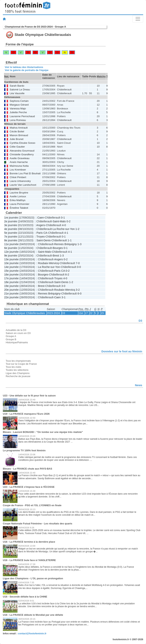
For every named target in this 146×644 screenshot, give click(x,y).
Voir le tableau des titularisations (24, 67)
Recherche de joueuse (18, 376)
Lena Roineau (18, 120)
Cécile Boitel (17, 131)
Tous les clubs (13, 367)
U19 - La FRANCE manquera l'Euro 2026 (26, 414)
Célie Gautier (17, 147)
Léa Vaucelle (17, 93)
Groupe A (11, 336)
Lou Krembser (18, 170)
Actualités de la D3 (16, 330)
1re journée (11, 218)
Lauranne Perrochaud (22, 116)
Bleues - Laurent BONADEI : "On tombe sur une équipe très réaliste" (43, 432)
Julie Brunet (17, 139)
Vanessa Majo (18, 109)
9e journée (11, 256)
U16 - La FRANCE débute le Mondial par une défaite (33, 615)
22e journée (11, 297)
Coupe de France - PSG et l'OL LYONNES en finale (32, 505)
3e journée (11, 225)
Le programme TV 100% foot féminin (24, 450)
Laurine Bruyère (19, 193)
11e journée (11, 244)
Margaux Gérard (19, 105)
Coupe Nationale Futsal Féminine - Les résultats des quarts (38, 524)
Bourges (58, 248)
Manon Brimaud (19, 135)
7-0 (78, 263)
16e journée (11, 275)
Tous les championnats (18, 361)
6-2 (67, 275)
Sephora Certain (19, 101)
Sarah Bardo (17, 86)
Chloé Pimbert (18, 177)
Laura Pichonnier (19, 204)
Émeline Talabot (19, 208)
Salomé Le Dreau (20, 90)
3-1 (64, 297)
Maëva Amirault (19, 128)
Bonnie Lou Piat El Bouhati (25, 173)
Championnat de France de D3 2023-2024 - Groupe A (35, 27)
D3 (63, 313)
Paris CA (42, 233)
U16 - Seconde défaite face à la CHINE (25, 597)
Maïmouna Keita (19, 166)
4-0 (64, 225)
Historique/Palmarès (17, 342)
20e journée (11, 290)
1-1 (70, 240)
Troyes (40, 237)
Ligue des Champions (18, 373)
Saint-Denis (44, 240)
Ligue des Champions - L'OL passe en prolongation (33, 578)
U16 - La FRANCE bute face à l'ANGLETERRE (29, 560)
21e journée (11, 294)
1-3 (80, 244)
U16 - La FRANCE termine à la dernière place (29, 542)
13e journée (11, 259)
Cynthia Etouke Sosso (23, 143)
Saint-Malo (59, 221)
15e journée (11, 271)
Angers (41, 225)
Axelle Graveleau (20, 158)
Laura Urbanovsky (20, 181)
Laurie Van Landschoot (23, 185)
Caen (40, 218)
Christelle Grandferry (22, 154)
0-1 (63, 218)
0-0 (79, 267)
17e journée (11, 278)
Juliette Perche (18, 112)
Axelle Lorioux (18, 196)
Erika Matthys (18, 200)
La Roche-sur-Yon (64, 229)
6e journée (11, 248)
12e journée (11, 252)
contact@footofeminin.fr (32, 633)
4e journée (11, 229)
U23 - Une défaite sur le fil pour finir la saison (29, 396)
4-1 (66, 233)
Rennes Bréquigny (65, 244)
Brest (56, 256)
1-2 (77, 229)
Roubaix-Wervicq (48, 263)
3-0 (63, 286)
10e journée (11, 263)
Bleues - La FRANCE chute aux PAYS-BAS (27, 469)
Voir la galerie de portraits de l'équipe (27, 70)
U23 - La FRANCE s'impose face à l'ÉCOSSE (29, 487)
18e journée (11, 282)
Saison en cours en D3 (18, 333)
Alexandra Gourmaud (22, 151)
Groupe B (11, 339)
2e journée (11, 221)
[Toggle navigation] (138, 19)
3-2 (78, 290)
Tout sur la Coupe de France (21, 364)
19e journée (11, 286)
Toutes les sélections (17, 370)
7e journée (11, 237)
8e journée (11, 240)
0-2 (69, 221)
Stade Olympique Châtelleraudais (25, 313)
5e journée (11, 233)
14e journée (11, 267)
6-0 (80, 294)
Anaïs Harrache (19, 162)
